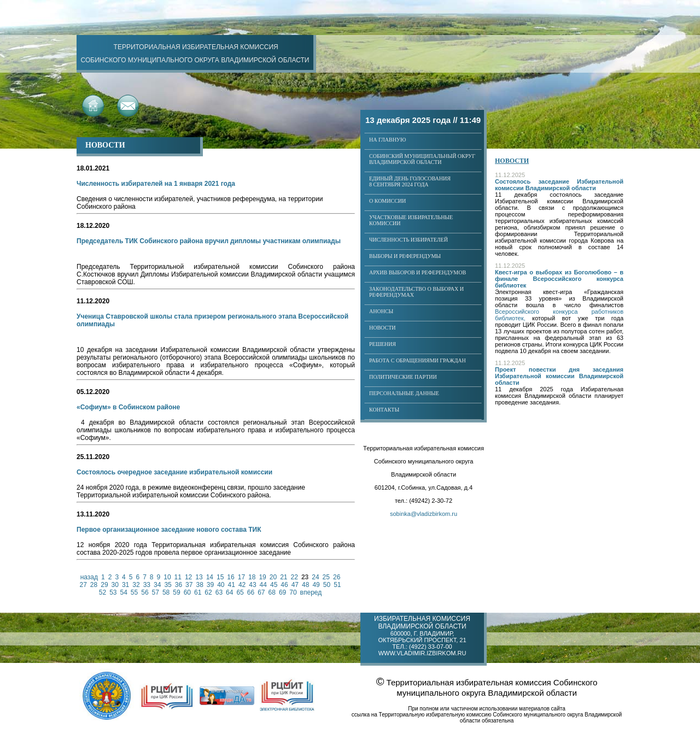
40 (221, 585)
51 (337, 585)
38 (199, 585)
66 (251, 592)
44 (263, 585)
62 (208, 592)
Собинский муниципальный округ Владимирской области (422, 159)
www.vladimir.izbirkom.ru (422, 653)
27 (83, 585)
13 (199, 577)
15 (220, 577)
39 (210, 585)
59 (176, 592)
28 (94, 585)
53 (113, 592)
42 (242, 585)
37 (189, 585)
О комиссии (387, 201)
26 (337, 577)
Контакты (384, 410)
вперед (311, 592)
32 (136, 585)
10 (167, 577)
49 (316, 585)
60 (187, 592)
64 (229, 592)
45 (274, 585)
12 (188, 577)
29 (104, 585)
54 (123, 592)
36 (179, 585)
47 (295, 585)
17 (241, 577)
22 (294, 577)
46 (284, 585)
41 (232, 585)
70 (293, 592)
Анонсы (381, 311)
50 (327, 585)
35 (168, 585)
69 (282, 592)
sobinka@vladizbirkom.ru (424, 514)
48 (305, 585)
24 (315, 577)
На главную (387, 140)
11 (178, 577)
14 (210, 577)
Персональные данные (404, 393)
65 (240, 592)
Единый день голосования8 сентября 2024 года (410, 181)
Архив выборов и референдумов (418, 272)
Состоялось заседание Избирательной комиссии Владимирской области (559, 185)
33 (147, 585)
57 (156, 592)
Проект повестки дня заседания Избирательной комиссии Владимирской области (559, 376)
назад (89, 577)
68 (272, 592)
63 (219, 592)
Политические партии (403, 377)
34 (157, 585)
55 (134, 592)
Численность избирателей (409, 240)
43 (252, 585)
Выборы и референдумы (405, 256)
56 (145, 592)
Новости (382, 328)
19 (262, 577)
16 (231, 577)
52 (103, 592)
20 (273, 577)
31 (126, 585)
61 (198, 592)
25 (326, 577)
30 (115, 585)
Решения (383, 344)
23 (305, 577)
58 (166, 592)
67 (261, 592)
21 (284, 577)
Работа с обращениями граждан (418, 360)
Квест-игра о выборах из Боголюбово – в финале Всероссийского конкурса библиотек (559, 279)
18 (252, 577)
